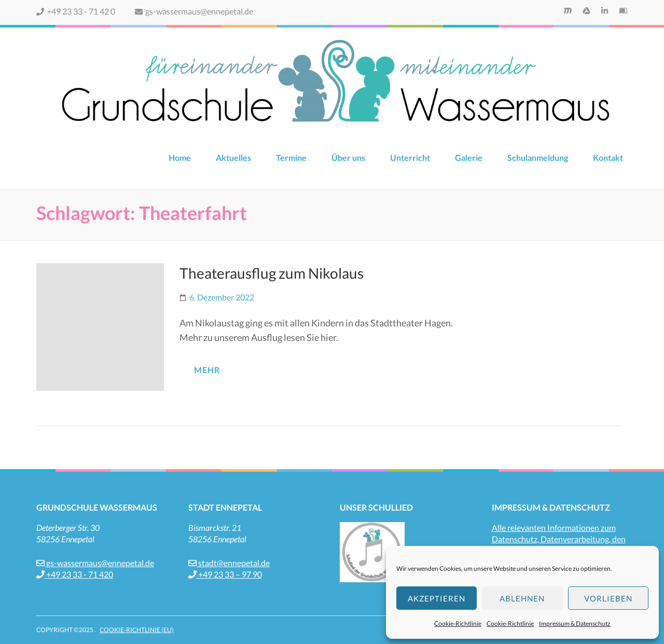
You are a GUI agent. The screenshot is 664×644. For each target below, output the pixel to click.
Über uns (348, 157)
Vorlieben (608, 598)
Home (180, 157)
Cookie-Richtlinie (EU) (137, 630)
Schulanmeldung (538, 157)
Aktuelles (233, 157)
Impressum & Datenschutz (575, 624)
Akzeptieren (437, 598)
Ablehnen (522, 598)
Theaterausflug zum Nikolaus (272, 273)
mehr (207, 370)
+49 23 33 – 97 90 (225, 574)
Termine (291, 157)
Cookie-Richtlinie (458, 624)
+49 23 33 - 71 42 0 (76, 11)
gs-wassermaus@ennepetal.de (194, 11)
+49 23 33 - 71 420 (75, 574)
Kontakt (608, 157)
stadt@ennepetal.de (229, 563)
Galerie (469, 157)
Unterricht (410, 157)
